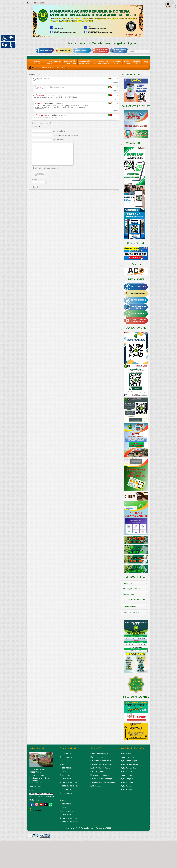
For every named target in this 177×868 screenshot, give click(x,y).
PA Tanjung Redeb (131, 764)
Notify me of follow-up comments (46, 168)
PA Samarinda (129, 754)
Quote (116, 82)
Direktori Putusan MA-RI (102, 761)
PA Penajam (128, 786)
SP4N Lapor (97, 786)
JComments (117, 190)
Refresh (36, 180)
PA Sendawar (128, 790)
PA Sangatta (128, 779)
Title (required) (58, 140)
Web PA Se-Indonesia (101, 775)
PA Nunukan (128, 782)
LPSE (64, 772)
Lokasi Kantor (37, 810)
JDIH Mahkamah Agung (101, 768)
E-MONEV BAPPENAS (70, 782)
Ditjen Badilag (98, 757)
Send (35, 187)
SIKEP (64, 761)
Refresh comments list (42, 123)
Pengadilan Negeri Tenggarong (104, 782)
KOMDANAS (66, 754)
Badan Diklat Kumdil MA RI (103, 764)
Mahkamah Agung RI (100, 754)
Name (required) (59, 131)
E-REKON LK (67, 779)
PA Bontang (128, 775)
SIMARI (64, 764)
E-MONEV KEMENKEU (70, 786)
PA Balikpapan (129, 757)
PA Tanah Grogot (130, 761)
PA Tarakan (128, 772)
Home (36, 68)
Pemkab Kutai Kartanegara (103, 779)
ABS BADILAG (67, 757)
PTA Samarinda (98, 772)
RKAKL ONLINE (67, 775)
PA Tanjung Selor (130, 768)
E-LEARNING (66, 768)
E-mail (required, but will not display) (66, 135)
